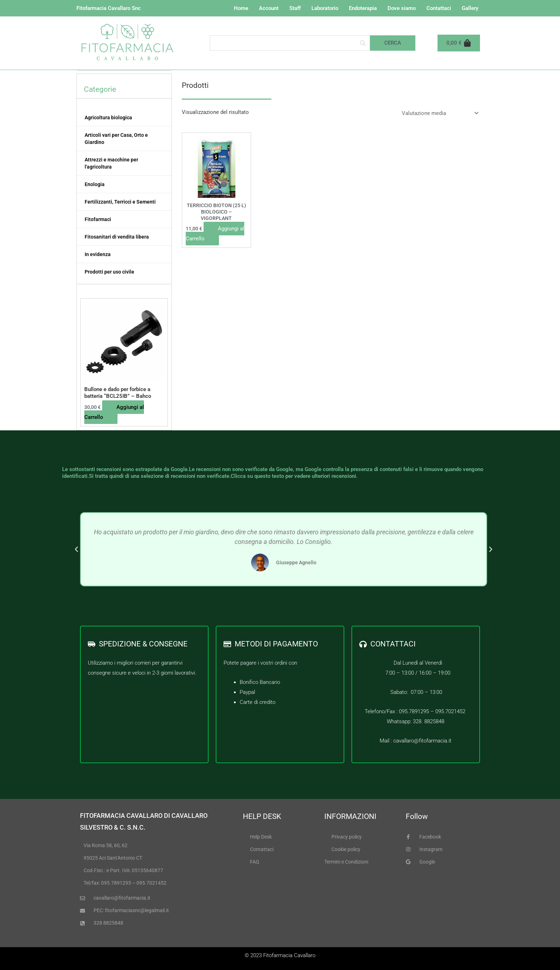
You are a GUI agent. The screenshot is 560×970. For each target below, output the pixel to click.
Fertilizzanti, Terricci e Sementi (120, 202)
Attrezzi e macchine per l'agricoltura (111, 163)
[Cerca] (393, 43)
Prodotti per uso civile (109, 272)
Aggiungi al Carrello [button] (114, 412)
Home (241, 8)
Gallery (470, 8)
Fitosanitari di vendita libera (117, 237)
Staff (295, 8)
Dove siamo (402, 8)
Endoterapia (363, 8)
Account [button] (269, 8)
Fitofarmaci (98, 219)
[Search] (290, 43)
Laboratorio (325, 8)
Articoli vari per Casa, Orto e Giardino (116, 139)
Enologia (95, 184)
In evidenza (98, 254)
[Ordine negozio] (439, 113)
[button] (76, 549)
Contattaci (439, 8)
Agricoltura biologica (108, 117)
